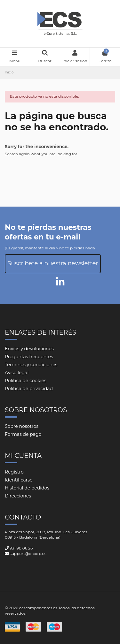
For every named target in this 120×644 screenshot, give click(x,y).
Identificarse (19, 480)
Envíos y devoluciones (29, 349)
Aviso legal (17, 373)
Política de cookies (26, 381)
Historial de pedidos (27, 488)
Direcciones (18, 496)
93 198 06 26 (21, 548)
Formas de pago (23, 434)
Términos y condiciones (31, 365)
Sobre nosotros (22, 426)
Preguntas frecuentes (29, 357)
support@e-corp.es (28, 553)
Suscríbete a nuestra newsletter (53, 263)
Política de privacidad (29, 389)
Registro (14, 472)
